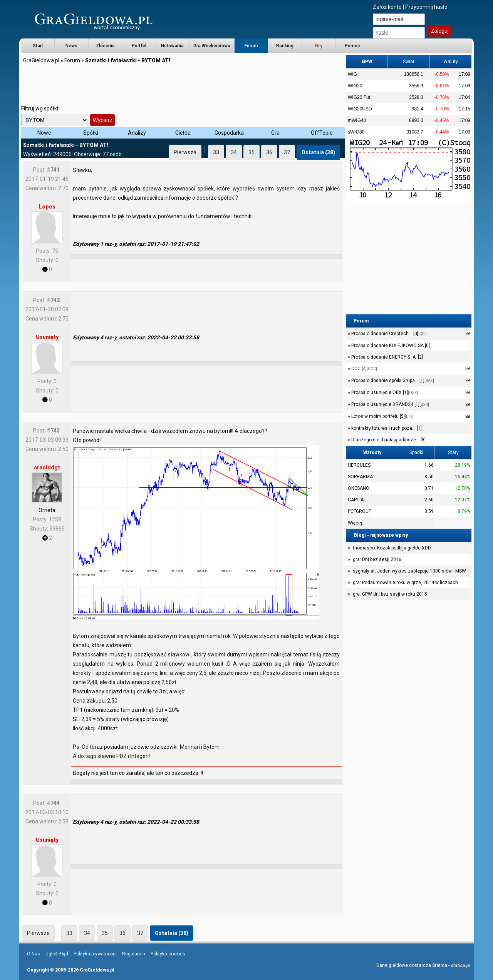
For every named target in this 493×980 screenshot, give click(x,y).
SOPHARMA (360, 477)
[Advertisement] (183, 87)
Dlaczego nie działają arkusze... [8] (388, 440)
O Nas (34, 954)
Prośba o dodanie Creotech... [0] (388, 334)
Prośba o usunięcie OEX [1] (384, 392)
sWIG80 (356, 132)
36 (269, 152)
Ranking (285, 46)
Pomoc (352, 46)
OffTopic (322, 133)
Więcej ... (357, 523)
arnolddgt (47, 467)
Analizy (137, 133)
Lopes (47, 207)
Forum (251, 46)
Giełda (183, 133)
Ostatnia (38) (318, 152)
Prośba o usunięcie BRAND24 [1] (390, 404)
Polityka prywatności (95, 954)
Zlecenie (105, 46)
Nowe (44, 133)
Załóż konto (387, 7)
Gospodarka (229, 133)
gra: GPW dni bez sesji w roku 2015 (390, 594)
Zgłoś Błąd (57, 954)
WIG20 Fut (359, 97)
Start (38, 46)
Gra (275, 133)
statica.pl (460, 965)
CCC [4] (364, 369)
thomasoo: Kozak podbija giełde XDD (392, 548)
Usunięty (47, 337)
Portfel (139, 46)
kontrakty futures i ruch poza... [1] (386, 428)
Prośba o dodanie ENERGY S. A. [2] (387, 357)
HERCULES (359, 465)
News (71, 46)
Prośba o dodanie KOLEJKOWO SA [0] (390, 346)
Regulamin (134, 954)
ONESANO (359, 488)
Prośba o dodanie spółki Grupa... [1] (392, 381)
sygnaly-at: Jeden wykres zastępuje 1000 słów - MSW (409, 571)
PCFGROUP (360, 511)
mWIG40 (357, 120)
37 (287, 152)
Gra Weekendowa (212, 46)
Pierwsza (185, 152)
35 (252, 152)
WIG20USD (360, 109)
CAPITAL (357, 500)
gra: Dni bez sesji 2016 (377, 559)
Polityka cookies (168, 954)
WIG (352, 74)
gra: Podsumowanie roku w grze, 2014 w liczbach (405, 583)
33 (216, 152)
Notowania (172, 46)
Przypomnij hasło (426, 7)
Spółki (91, 133)
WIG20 (355, 86)
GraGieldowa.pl (41, 60)
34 (234, 152)
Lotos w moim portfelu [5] (382, 416)
